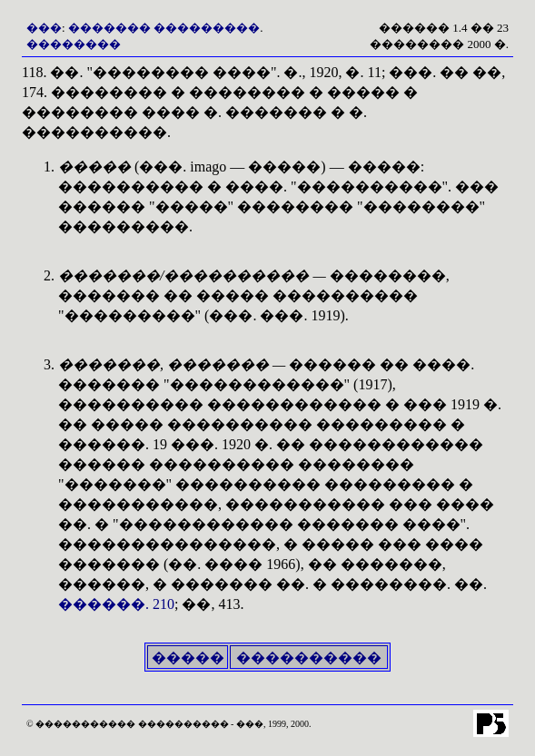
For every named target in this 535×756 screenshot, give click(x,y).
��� (44, 28)
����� (188, 658)
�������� (74, 44)
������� (109, 275)
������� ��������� (164, 28)
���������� (309, 658)
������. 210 (116, 604)
